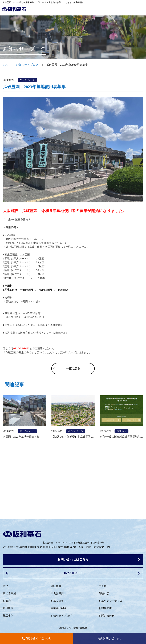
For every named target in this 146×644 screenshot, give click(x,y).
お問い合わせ (107, 616)
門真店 (103, 586)
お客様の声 (105, 608)
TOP (5, 586)
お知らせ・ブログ (27, 65)
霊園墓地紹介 (59, 608)
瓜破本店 (104, 593)
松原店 (7, 601)
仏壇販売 (8, 608)
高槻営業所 (9, 593)
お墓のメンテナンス (110, 601)
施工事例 (8, 616)
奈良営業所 (57, 593)
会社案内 (56, 586)
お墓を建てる (59, 601)
